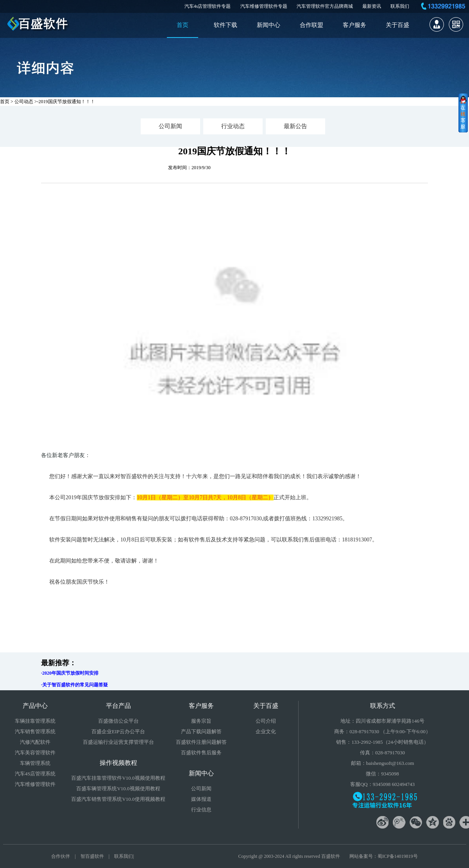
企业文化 (266, 731)
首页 (183, 25)
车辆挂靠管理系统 (35, 721)
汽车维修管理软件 (35, 784)
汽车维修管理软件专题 (264, 6)
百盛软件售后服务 (201, 753)
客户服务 (354, 25)
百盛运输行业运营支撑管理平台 (118, 742)
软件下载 (226, 25)
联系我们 (400, 6)
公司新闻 (170, 126)
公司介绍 (266, 721)
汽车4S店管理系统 (35, 774)
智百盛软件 (92, 856)
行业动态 (233, 126)
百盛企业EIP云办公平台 (118, 731)
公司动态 (24, 102)
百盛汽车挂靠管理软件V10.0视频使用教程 (118, 778)
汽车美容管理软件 (35, 753)
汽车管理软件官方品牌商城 (325, 6)
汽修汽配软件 (35, 742)
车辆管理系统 (35, 763)
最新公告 (295, 126)
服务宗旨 (201, 721)
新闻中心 (269, 25)
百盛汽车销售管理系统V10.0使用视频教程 (118, 799)
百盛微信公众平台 (118, 721)
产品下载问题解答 (201, 731)
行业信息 (201, 810)
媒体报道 (201, 799)
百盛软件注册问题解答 (201, 742)
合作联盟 (311, 25)
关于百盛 (397, 25)
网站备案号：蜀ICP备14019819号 (384, 856)
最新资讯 (372, 6)
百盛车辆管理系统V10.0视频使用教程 (118, 789)
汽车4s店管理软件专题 (208, 6)
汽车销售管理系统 (35, 731)
